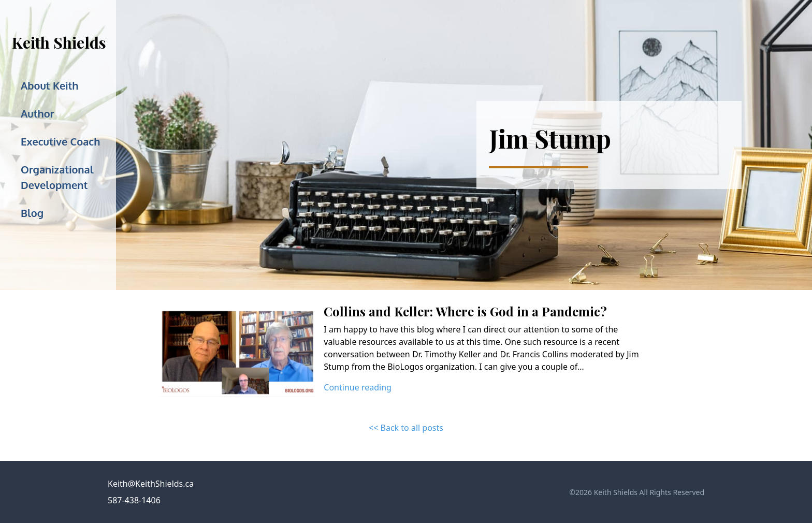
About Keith (50, 85)
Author (37, 113)
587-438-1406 (134, 500)
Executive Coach (60, 141)
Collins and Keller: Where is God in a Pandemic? (465, 311)
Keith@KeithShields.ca (151, 484)
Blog (32, 213)
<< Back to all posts (406, 428)
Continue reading (358, 387)
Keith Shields (59, 42)
